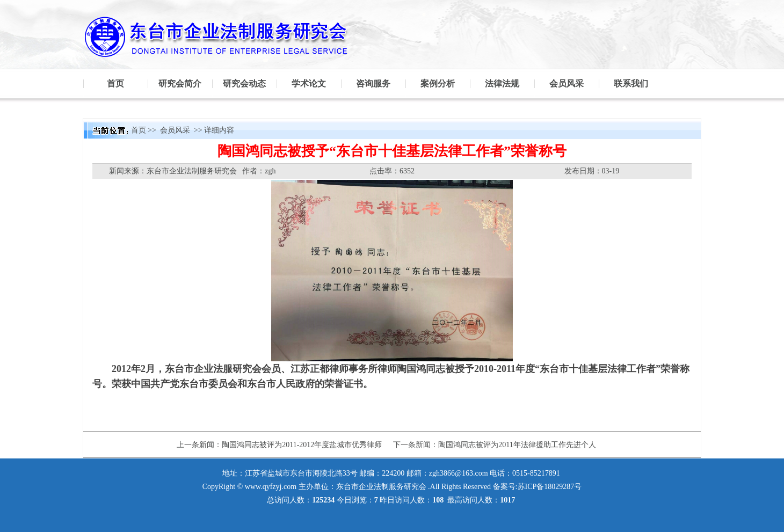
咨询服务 (373, 83)
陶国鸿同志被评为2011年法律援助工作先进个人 (517, 445)
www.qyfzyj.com (271, 487)
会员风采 (567, 83)
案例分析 (438, 83)
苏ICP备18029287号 (550, 487)
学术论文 (309, 83)
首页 (115, 83)
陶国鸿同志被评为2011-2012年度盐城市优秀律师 (302, 445)
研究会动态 (244, 83)
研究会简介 (180, 83)
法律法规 (502, 83)
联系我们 (631, 83)
